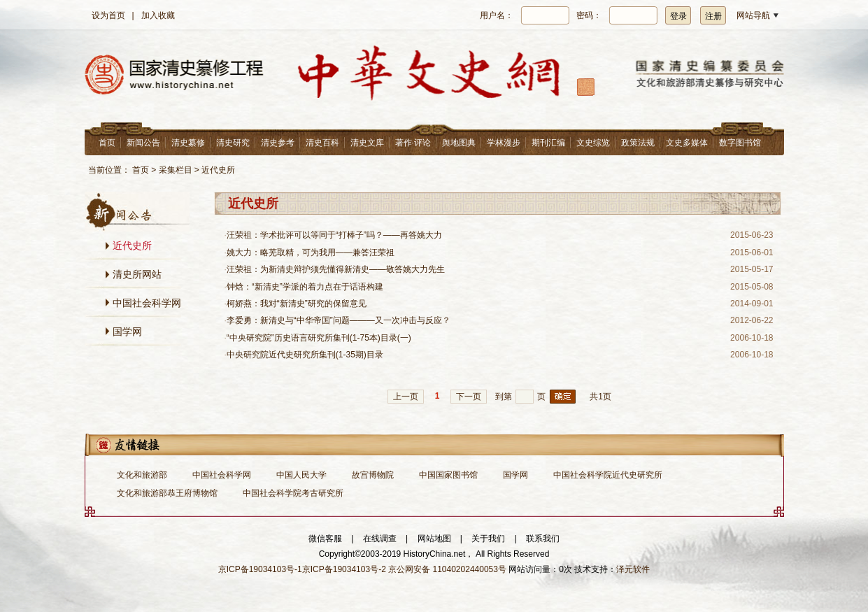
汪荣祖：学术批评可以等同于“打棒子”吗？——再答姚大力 (334, 235)
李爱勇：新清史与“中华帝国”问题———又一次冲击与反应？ (339, 320)
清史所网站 (137, 274)
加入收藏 (158, 15)
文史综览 (593, 143)
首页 (107, 143)
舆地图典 (459, 143)
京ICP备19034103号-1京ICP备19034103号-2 (302, 569)
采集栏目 (176, 170)
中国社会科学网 (147, 303)
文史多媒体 (687, 143)
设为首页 (108, 15)
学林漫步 (504, 143)
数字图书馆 (740, 143)
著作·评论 (413, 143)
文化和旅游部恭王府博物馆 (167, 493)
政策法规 (638, 143)
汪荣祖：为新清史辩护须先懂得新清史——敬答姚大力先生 (336, 269)
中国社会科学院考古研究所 (293, 493)
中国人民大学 (301, 475)
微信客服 (325, 539)
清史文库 (367, 143)
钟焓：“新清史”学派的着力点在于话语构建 (305, 287)
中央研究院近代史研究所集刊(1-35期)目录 (305, 355)
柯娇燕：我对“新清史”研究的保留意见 (297, 304)
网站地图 (434, 539)
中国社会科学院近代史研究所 (608, 475)
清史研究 (233, 143)
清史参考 (278, 143)
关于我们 (488, 539)
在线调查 (380, 539)
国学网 (127, 332)
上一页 (406, 397)
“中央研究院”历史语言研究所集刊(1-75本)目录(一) (319, 338)
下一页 (469, 397)
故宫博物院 (373, 475)
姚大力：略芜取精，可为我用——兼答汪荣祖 (311, 252)
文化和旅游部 (142, 475)
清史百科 (322, 143)
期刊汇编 (548, 143)
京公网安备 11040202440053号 (447, 569)
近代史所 (218, 170)
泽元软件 (633, 569)
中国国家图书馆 (448, 475)
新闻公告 (143, 143)
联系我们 (543, 539)
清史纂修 (188, 143)
